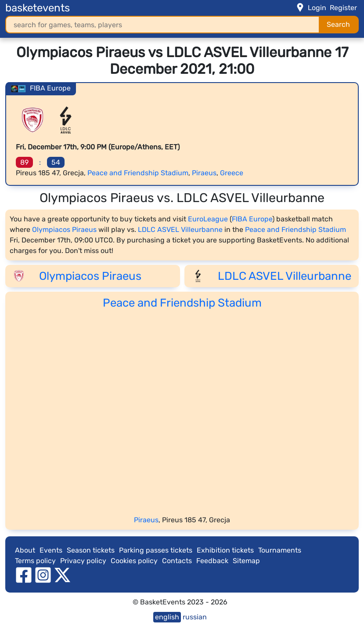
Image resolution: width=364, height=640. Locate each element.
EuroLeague (208, 219)
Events (51, 550)
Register (343, 8)
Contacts (177, 561)
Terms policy (35, 561)
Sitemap (246, 561)
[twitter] (62, 574)
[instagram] (43, 574)
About (25, 550)
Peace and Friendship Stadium (138, 173)
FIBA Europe (252, 219)
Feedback (212, 561)
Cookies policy (134, 561)
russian (195, 617)
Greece (232, 173)
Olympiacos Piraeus (64, 230)
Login (317, 8)
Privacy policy (83, 561)
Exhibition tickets (225, 550)
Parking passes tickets (156, 550)
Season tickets (91, 550)
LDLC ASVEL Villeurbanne (180, 230)
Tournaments (280, 550)
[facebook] (24, 574)
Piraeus (204, 173)
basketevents (38, 8)
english (167, 617)
